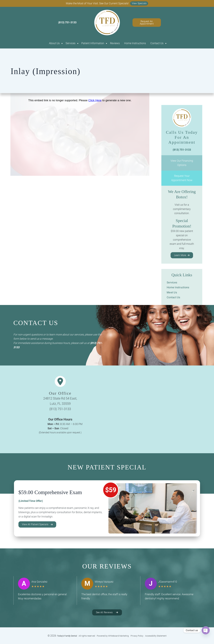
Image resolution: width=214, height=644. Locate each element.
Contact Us (157, 43)
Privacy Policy (137, 636)
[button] (139, 3)
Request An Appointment (147, 23)
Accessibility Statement (156, 636)
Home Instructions (135, 43)
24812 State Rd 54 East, (60, 398)
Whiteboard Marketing (118, 636)
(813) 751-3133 (60, 409)
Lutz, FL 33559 (60, 404)
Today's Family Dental (67, 636)
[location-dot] (60, 381)
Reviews (115, 43)
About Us (54, 43)
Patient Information (93, 43)
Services (70, 43)
